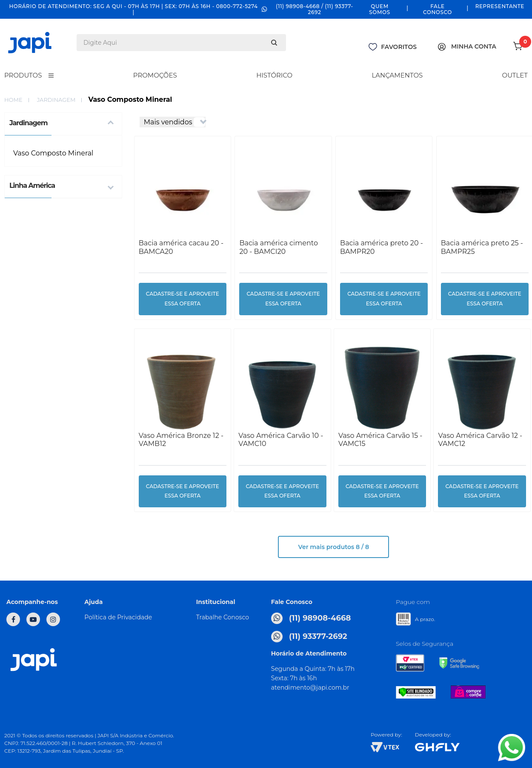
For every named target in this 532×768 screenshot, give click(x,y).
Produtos (23, 75)
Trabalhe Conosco (223, 617)
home (13, 100)
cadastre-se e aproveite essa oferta (183, 299)
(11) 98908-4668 (311, 618)
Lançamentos (397, 75)
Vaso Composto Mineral (53, 153)
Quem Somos (380, 9)
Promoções (155, 75)
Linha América (32, 186)
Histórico (274, 75)
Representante (500, 6)
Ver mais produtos (333, 547)
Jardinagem (56, 100)
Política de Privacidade (118, 617)
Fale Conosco (438, 9)
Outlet (515, 75)
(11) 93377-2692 (309, 637)
